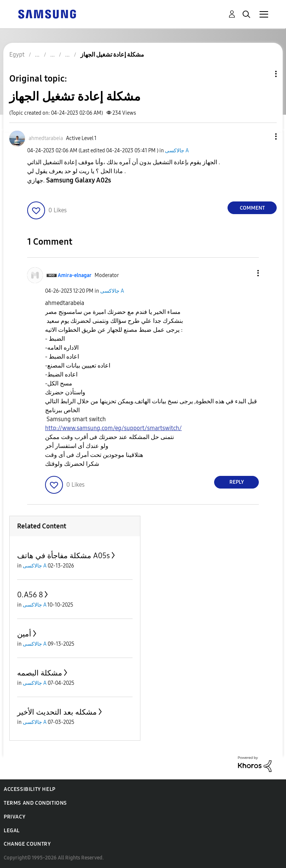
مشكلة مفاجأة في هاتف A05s (63, 556)
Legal (12, 831)
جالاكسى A (177, 151)
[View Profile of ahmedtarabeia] (46, 138)
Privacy (15, 817)
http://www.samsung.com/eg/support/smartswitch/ (113, 428)
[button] (264, 136)
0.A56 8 (30, 595)
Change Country (27, 844)
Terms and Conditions (35, 803)
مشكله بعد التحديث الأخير (57, 712)
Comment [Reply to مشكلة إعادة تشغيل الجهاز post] (252, 208)
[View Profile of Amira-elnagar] (75, 275)
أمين (24, 634)
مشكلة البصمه (40, 673)
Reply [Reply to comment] (237, 482)
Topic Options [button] (263, 74)
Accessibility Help (30, 789)
